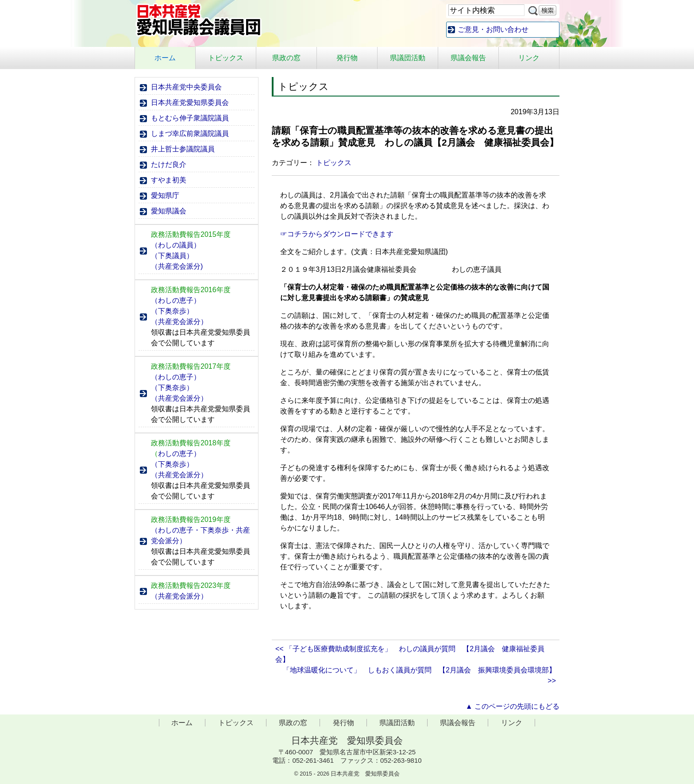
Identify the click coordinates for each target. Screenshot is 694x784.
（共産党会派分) (177, 266)
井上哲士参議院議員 (183, 149)
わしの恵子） (176, 454)
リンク (529, 58)
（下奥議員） (172, 256)
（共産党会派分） (179, 322)
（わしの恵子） (176, 300)
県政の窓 (286, 58)
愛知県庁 (165, 195)
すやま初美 (169, 180)
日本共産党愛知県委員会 (190, 102)
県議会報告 (468, 58)
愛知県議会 (169, 211)
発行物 (347, 58)
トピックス (226, 58)
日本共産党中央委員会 (186, 87)
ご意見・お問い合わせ (493, 29)
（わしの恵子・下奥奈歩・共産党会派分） (200, 535)
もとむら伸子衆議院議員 (190, 118)
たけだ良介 (169, 164)
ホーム (165, 58)
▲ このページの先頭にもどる (513, 706)
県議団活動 (408, 58)
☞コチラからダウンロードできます (337, 234)
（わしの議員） (176, 245)
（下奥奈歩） (172, 311)
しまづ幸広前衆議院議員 (190, 133)
